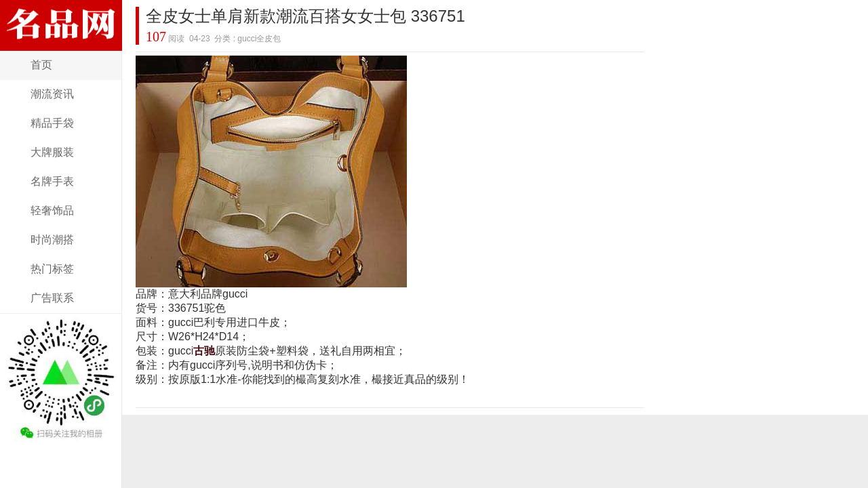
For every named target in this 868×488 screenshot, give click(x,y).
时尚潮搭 (52, 240)
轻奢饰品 (52, 210)
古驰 (204, 351)
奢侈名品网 (61, 42)
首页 (41, 65)
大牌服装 (52, 152)
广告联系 (52, 298)
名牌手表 (52, 181)
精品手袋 (52, 123)
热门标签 (52, 269)
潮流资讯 (52, 94)
